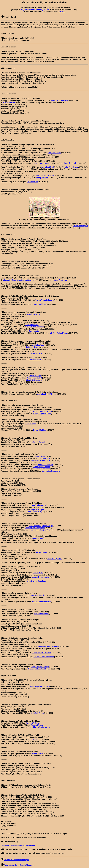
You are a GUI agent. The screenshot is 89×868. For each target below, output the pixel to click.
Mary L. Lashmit (39, 442)
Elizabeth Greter (54, 153)
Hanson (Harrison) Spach (35, 528)
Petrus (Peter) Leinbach (44, 300)
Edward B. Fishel (40, 430)
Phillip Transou (42, 178)
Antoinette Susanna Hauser (48, 646)
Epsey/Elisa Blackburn (51, 471)
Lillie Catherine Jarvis (41, 727)
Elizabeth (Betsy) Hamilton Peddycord (18, 280)
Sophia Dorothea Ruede (42, 411)
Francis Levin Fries (38, 595)
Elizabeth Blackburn (36, 327)
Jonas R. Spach (38, 538)
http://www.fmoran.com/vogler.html (35, 9)
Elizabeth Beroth (70, 163)
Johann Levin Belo (41, 614)
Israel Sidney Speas (55, 559)
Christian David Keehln (47, 394)
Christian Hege (35, 376)
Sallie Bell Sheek (37, 713)
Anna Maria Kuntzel (42, 163)
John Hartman (40, 456)
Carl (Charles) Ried (35, 353)
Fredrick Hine (32, 182)
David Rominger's (81, 226)
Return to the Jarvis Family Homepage (19, 865)
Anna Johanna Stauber (45, 175)
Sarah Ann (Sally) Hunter (58, 333)
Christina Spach (39, 345)
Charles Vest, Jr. (34, 314)
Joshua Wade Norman (41, 467)
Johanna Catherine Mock (44, 657)
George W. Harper (33, 723)
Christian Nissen (31, 347)
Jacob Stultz (34, 331)
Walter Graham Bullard (41, 460)
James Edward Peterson (42, 653)
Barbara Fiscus (9, 103)
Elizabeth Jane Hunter (41, 577)
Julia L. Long (38, 573)
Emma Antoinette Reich (41, 602)
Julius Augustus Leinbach (40, 686)
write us (62, 12)
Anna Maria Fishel (34, 378)
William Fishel (30, 424)
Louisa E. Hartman (42, 469)
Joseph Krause (35, 360)
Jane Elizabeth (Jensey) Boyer (41, 526)
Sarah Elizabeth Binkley (39, 505)
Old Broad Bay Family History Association (18, 845)
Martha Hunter (41, 552)
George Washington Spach (41, 530)
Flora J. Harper (37, 725)
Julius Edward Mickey (40, 667)
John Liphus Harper (36, 512)
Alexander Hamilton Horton (39, 669)
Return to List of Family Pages (17, 860)
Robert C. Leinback (45, 465)
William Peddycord (59, 280)
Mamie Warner (38, 753)
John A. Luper (34, 739)
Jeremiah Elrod (48, 167)
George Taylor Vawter (42, 414)
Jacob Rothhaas (40, 304)
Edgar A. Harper (37, 509)
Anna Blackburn (32, 325)
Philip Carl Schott (71, 167)
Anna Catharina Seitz (59, 100)
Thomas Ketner (45, 458)
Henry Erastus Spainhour (36, 581)
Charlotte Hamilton (34, 380)
